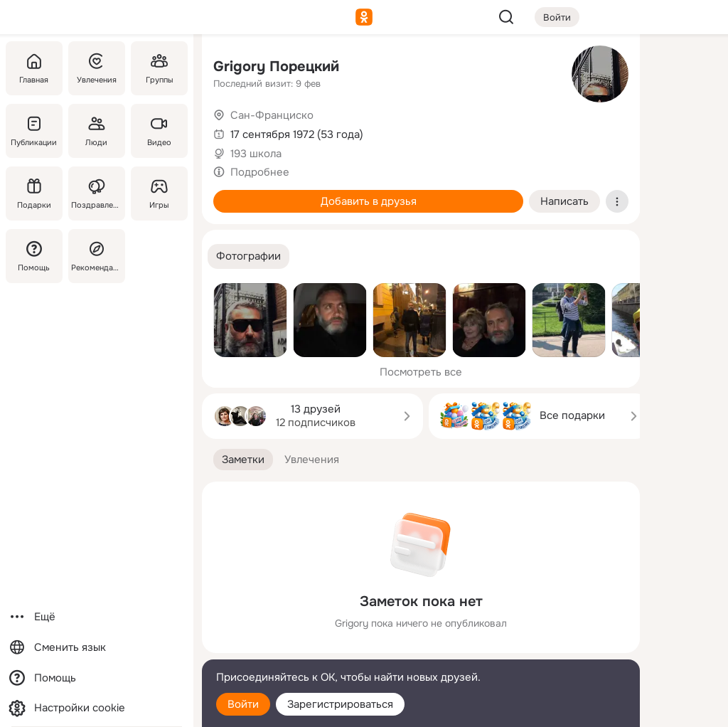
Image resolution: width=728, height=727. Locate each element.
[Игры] (159, 193)
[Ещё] (97, 617)
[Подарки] (34, 193)
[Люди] (97, 131)
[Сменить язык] (97, 648)
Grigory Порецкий (276, 67)
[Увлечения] (97, 68)
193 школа (256, 154)
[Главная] (34, 68)
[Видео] (159, 131)
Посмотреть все (421, 372)
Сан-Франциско (272, 115)
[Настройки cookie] (97, 708)
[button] (248, 256)
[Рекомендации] (97, 256)
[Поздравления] (97, 193)
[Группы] (159, 68)
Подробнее (260, 172)
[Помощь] (34, 256)
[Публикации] (34, 131)
